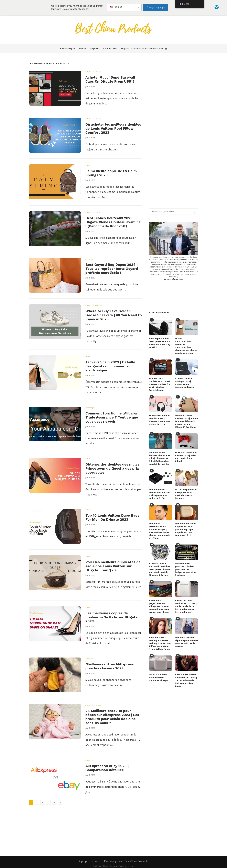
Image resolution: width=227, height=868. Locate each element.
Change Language (156, 7)
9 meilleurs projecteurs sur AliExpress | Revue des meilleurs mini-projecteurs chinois (159, 600)
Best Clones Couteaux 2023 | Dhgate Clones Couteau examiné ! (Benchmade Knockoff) (113, 222)
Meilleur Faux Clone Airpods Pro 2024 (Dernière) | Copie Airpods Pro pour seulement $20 (185, 524)
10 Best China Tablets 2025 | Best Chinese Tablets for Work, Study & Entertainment (160, 381)
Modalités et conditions (126, 866)
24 (54, 802)
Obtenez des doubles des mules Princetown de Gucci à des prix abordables (112, 468)
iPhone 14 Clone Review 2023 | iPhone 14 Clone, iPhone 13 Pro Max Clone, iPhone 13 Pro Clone (186, 417)
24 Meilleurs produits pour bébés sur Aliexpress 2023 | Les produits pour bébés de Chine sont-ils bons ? (112, 717)
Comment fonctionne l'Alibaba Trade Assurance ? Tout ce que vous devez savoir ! (112, 417)
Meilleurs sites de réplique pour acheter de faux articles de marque (186, 635)
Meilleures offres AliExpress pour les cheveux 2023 (110, 666)
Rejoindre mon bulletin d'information (142, 49)
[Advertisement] (171, 135)
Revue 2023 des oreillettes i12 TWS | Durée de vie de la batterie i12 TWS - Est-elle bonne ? (186, 600)
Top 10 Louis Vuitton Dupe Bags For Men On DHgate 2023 (112, 517)
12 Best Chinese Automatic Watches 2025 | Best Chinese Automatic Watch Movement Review (159, 563)
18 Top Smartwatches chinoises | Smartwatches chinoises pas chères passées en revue (186, 344)
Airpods (95, 49)
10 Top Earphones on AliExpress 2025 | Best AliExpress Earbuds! (186, 489)
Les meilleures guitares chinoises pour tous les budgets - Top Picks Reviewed (186, 563)
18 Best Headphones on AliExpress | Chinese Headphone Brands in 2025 (160, 416)
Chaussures (110, 49)
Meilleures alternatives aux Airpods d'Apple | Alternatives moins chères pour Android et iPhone (159, 525)
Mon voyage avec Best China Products (126, 853)
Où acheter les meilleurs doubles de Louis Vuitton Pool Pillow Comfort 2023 (113, 128)
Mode (83, 49)
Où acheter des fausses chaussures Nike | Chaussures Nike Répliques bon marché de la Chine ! (159, 454)
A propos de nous (89, 853)
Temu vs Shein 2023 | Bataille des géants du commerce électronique (110, 366)
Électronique (67, 49)
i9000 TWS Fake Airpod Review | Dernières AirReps (158, 670)
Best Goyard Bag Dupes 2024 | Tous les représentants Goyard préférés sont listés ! (112, 269)
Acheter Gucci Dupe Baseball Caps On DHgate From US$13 (110, 79)
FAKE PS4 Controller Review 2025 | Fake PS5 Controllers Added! (186, 452)
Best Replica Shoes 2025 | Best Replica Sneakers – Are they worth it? (160, 343)
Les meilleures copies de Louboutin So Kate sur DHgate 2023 (111, 617)
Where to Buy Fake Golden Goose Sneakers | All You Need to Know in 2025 (114, 315)
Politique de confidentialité (102, 866)
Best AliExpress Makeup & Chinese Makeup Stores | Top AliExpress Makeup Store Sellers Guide (160, 636)
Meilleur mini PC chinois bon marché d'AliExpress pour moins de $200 (159, 489)
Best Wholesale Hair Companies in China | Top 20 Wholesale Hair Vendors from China (186, 673)
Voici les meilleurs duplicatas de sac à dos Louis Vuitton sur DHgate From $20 (113, 566)
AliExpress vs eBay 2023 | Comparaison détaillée (107, 768)
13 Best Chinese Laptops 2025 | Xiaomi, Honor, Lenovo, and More (184, 379)
